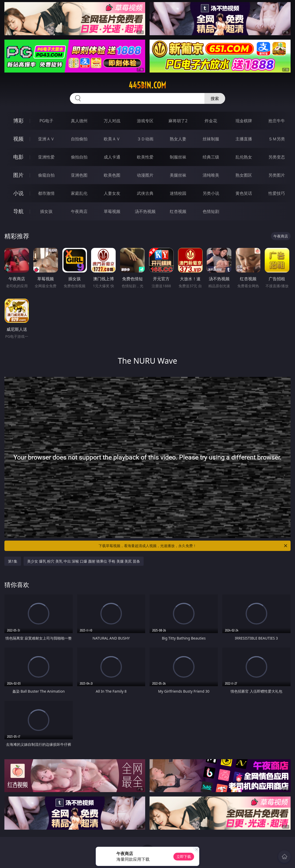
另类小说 (211, 193)
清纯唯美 (211, 175)
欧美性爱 (145, 157)
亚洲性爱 (46, 157)
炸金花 (211, 121)
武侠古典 (145, 193)
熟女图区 (244, 175)
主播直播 (244, 139)
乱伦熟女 (244, 157)
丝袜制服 (211, 139)
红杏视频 (178, 211)
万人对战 (112, 121)
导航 (18, 211)
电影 (18, 157)
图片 (18, 175)
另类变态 (277, 157)
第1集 (13, 561)
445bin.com (147, 85)
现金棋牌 (244, 121)
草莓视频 (112, 211)
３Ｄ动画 (145, 139)
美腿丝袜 (178, 175)
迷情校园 (178, 193)
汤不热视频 (145, 211)
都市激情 (46, 193)
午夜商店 (79, 211)
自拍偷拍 (79, 139)
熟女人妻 (178, 139)
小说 (18, 193)
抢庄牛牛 (277, 121)
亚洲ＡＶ (46, 139)
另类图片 (277, 175)
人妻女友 (112, 193)
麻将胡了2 (178, 121)
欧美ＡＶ (112, 139)
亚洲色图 (79, 175)
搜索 (215, 98)
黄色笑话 (244, 193)
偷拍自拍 (79, 157)
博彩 (18, 121)
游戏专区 (145, 121)
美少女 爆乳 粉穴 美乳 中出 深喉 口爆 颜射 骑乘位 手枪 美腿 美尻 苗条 (84, 561)
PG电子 (46, 121)
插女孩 (46, 211)
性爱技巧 (277, 193)
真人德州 (79, 121)
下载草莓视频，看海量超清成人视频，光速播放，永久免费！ (193, 546)
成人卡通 (112, 157)
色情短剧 (211, 211)
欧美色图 (112, 175)
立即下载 (184, 856)
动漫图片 (145, 175)
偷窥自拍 (46, 175)
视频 (18, 139)
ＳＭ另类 (277, 139)
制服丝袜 (178, 157)
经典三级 (211, 157)
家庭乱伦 (79, 193)
